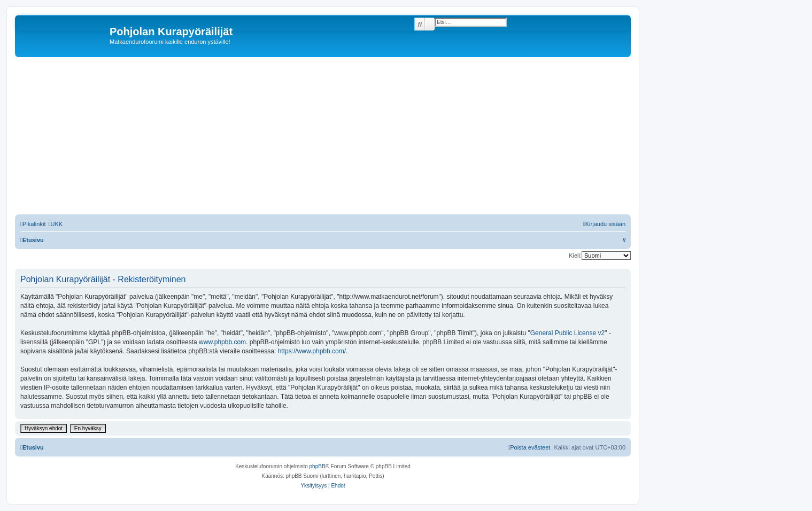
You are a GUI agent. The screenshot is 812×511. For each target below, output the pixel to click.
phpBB (318, 466)
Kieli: (575, 255)
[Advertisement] (336, 137)
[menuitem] (55, 224)
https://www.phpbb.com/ (312, 351)
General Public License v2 (567, 333)
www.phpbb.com (222, 342)
